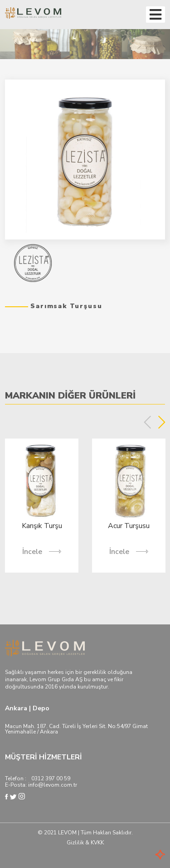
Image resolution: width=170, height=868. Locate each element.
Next (162, 422)
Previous (148, 422)
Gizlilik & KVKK (85, 843)
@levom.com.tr (58, 785)
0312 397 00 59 (51, 778)
